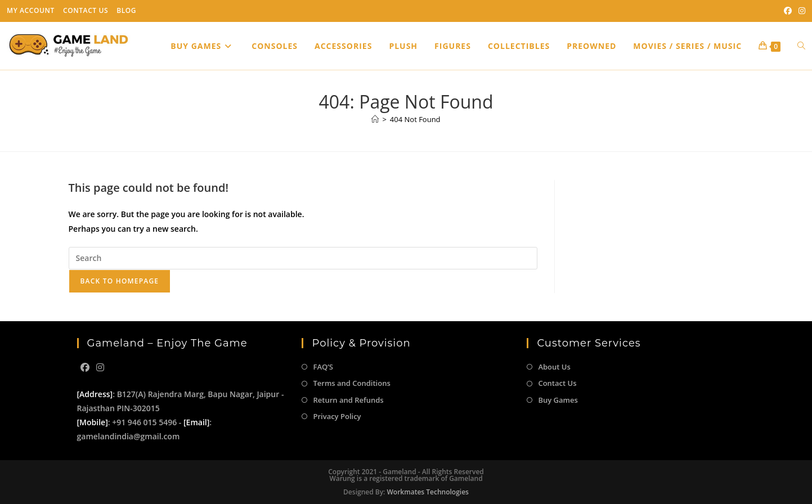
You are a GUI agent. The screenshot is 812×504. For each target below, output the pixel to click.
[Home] (375, 119)
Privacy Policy (337, 416)
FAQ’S (323, 367)
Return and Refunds (348, 400)
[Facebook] (85, 368)
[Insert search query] (303, 258)
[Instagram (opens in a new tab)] (800, 11)
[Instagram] (100, 368)
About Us (554, 367)
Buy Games (558, 400)
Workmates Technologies (428, 492)
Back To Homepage (120, 281)
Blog (126, 10)
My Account (31, 10)
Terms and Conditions (351, 383)
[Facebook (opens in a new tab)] (788, 11)
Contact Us (86, 10)
